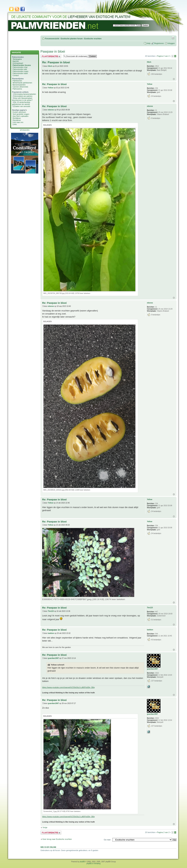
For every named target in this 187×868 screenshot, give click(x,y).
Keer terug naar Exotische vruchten (57, 839)
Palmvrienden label (20, 73)
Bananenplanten (19, 85)
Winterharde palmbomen (22, 83)
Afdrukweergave (173, 38)
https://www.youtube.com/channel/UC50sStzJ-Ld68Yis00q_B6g (68, 687)
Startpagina (17, 59)
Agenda (15, 61)
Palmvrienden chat (20, 67)
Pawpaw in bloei (53, 51)
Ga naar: (107, 840)
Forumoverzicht (52, 39)
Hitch (50, 66)
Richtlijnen (17, 118)
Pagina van (163, 56)
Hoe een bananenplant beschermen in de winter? (22, 99)
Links (15, 124)
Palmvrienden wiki (20, 69)
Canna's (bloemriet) (20, 87)
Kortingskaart (18, 63)
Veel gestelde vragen (21, 114)
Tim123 (51, 611)
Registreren (159, 43)
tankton (51, 633)
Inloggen (171, 43)
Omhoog (174, 79)
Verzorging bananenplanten (25, 94)
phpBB (82, 862)
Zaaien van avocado (22, 106)
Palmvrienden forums (22, 65)
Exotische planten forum (72, 39)
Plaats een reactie (51, 56)
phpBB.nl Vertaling (93, 864)
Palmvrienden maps (20, 71)
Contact (16, 75)
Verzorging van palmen (23, 96)
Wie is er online (48, 847)
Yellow (51, 88)
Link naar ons (18, 122)
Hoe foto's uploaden (20, 116)
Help (148, 43)
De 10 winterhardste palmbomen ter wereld (21, 103)
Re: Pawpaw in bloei (56, 62)
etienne (51, 110)
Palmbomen (17, 81)
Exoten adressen (19, 112)
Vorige (45, 828)
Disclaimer (17, 120)
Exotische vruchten (93, 39)
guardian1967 (53, 658)
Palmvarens (17, 89)
